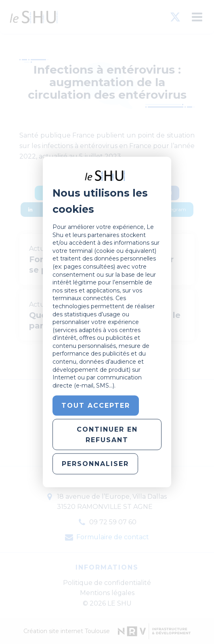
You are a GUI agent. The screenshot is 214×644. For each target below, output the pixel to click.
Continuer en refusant (107, 435)
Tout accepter (96, 406)
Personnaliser (95, 464)
